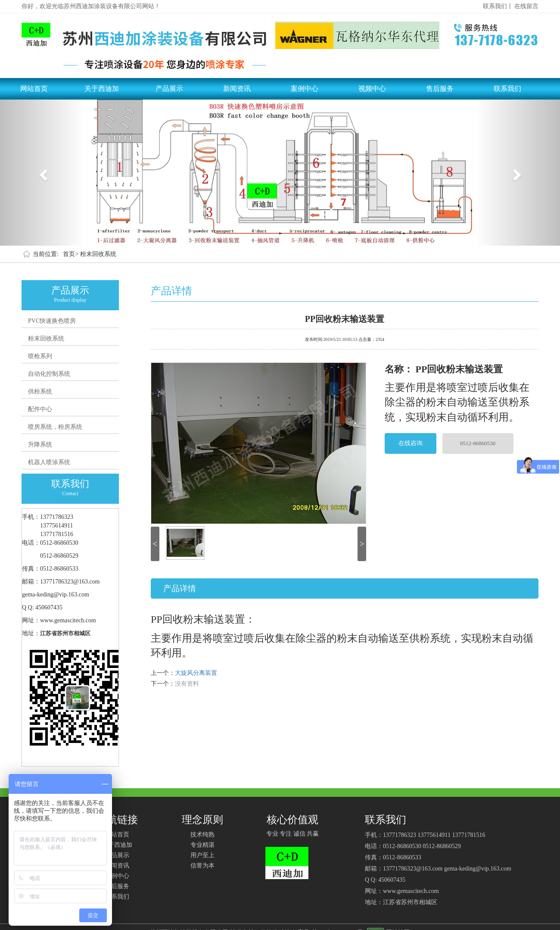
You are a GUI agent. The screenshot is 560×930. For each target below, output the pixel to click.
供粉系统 (40, 392)
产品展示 (169, 89)
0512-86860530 (478, 443)
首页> (71, 254)
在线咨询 (411, 443)
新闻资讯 (237, 89)
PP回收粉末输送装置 (345, 318)
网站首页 (34, 89)
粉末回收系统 (98, 254)
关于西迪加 (102, 89)
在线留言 (526, 6)
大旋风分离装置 (196, 673)
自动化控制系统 (49, 374)
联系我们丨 (498, 6)
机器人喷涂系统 (49, 462)
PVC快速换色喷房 (52, 321)
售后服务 (440, 89)
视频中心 (372, 89)
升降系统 (40, 445)
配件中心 (40, 409)
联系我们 (507, 89)
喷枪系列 (40, 356)
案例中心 (305, 89)
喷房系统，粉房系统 (55, 427)
